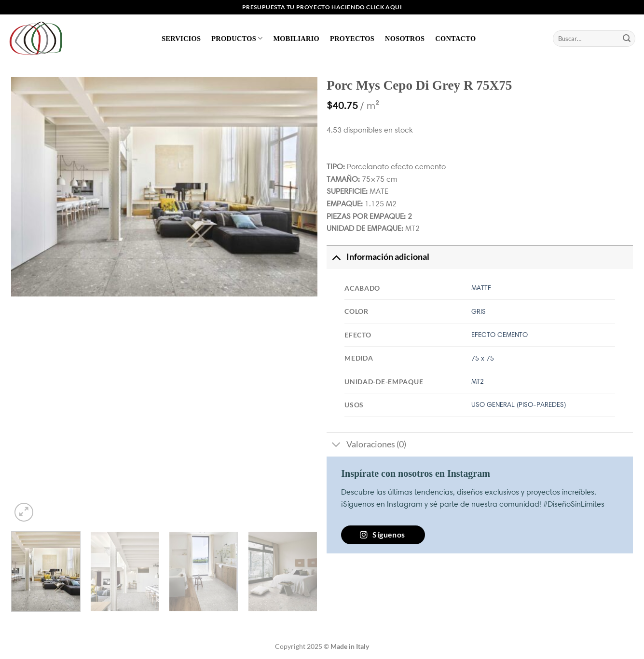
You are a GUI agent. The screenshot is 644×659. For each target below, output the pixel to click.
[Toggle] (336, 257)
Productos (237, 38)
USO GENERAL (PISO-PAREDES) (519, 404)
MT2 (478, 381)
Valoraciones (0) (366, 446)
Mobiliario (296, 39)
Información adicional (378, 257)
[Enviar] (627, 39)
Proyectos (352, 39)
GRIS (479, 311)
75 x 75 (483, 358)
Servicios (181, 39)
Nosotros (405, 39)
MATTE (481, 288)
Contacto (455, 39)
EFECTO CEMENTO (500, 335)
